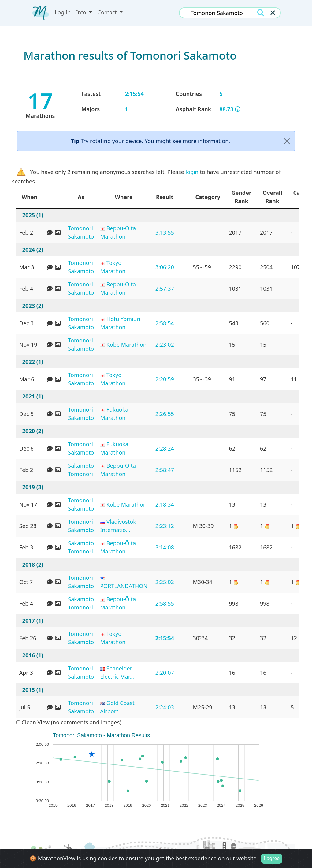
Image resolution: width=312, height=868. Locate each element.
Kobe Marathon (126, 345)
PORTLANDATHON (124, 586)
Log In (63, 12)
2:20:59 (165, 379)
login (192, 172)
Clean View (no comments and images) (69, 722)
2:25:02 (165, 582)
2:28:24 (165, 448)
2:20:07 (165, 673)
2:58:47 (165, 470)
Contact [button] (108, 12)
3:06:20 (165, 267)
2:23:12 (165, 526)
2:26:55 (165, 414)
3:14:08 (165, 547)
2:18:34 (165, 504)
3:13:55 (165, 232)
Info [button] (82, 12)
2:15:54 (165, 638)
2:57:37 (165, 289)
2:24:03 (165, 707)
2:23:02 (165, 345)
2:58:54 (165, 323)
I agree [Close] (272, 858)
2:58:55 (165, 603)
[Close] (287, 141)
